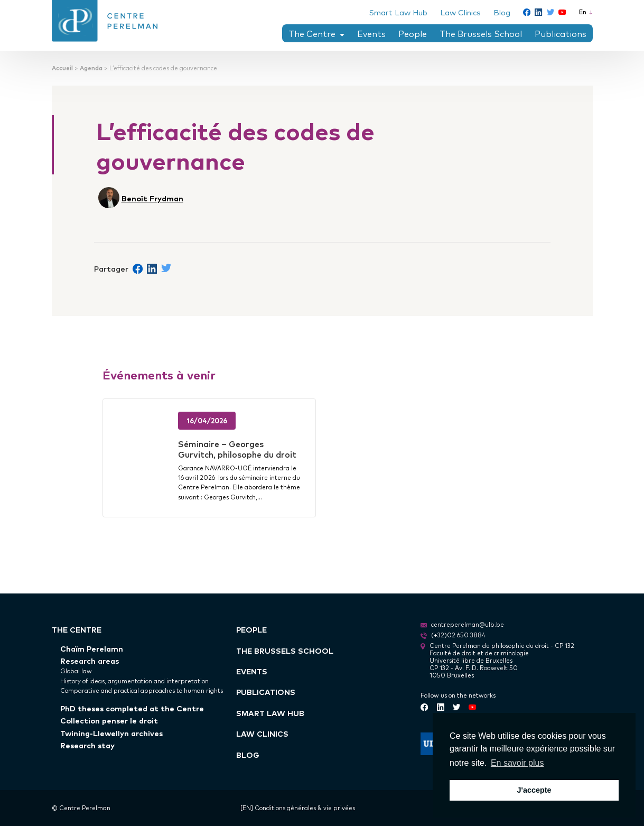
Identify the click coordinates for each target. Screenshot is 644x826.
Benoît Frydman (152, 198)
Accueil (62, 68)
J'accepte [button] (534, 790)
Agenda (91, 68)
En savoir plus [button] (517, 763)
